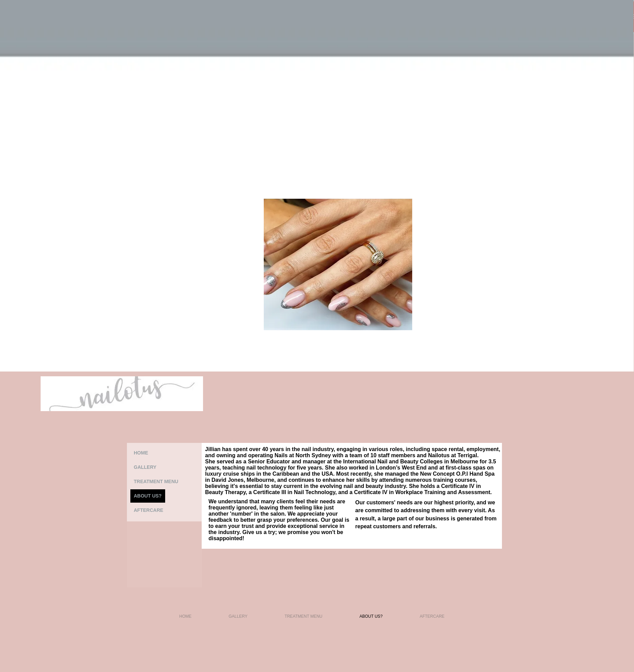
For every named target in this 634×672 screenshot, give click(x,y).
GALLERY (145, 467)
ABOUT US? (148, 496)
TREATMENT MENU (156, 481)
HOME (141, 453)
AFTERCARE (148, 510)
